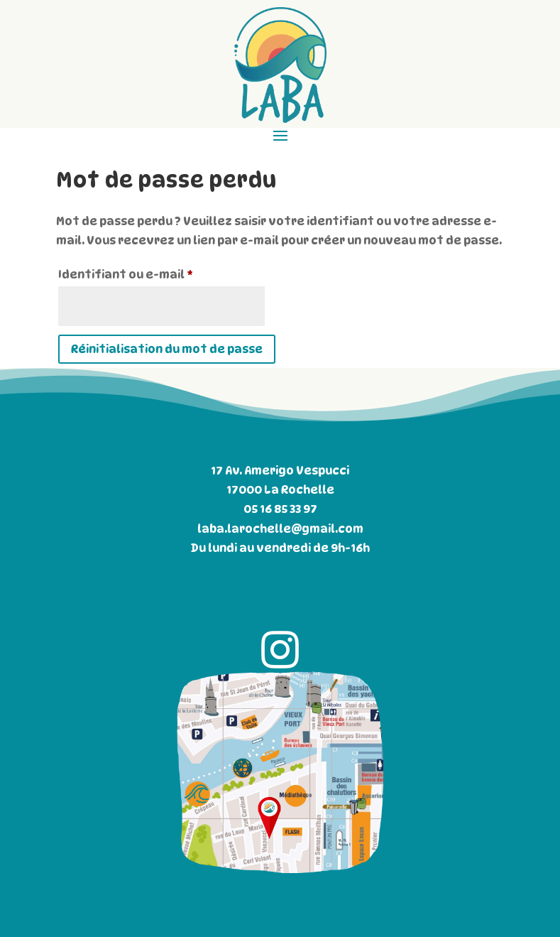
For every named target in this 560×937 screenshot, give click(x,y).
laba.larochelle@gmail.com (280, 529)
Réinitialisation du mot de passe (167, 349)
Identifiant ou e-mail (160, 272)
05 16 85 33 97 (280, 509)
